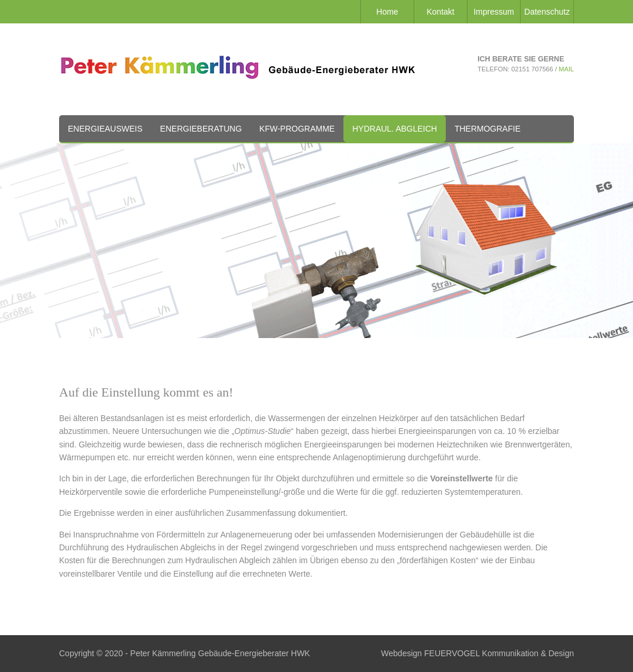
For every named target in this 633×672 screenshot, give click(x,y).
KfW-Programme (297, 129)
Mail (566, 69)
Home (387, 12)
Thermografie (488, 129)
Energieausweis (105, 129)
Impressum (493, 12)
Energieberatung (201, 129)
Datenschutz (547, 12)
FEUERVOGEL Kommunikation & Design (499, 653)
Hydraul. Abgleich (395, 129)
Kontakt (440, 12)
